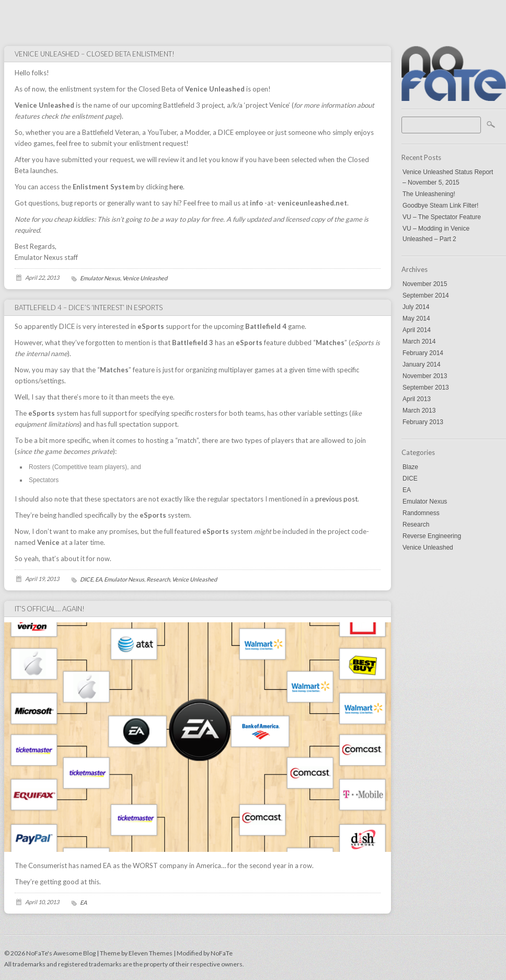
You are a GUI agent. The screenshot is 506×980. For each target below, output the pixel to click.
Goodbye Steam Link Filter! (440, 206)
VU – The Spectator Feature (442, 217)
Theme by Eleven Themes (137, 953)
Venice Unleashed (428, 548)
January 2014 (422, 364)
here (176, 187)
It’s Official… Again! (50, 609)
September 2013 (426, 388)
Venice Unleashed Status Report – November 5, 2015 (448, 177)
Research (416, 525)
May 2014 (416, 318)
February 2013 (423, 422)
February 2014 (423, 353)
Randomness (421, 513)
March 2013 (419, 411)
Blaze (410, 467)
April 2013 (417, 399)
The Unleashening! (429, 194)
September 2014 (426, 295)
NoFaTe (222, 953)
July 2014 (416, 307)
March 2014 (419, 341)
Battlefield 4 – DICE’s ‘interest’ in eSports (89, 307)
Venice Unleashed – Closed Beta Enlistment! (95, 54)
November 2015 (425, 284)
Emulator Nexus (425, 502)
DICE (410, 478)
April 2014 (417, 330)
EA (407, 490)
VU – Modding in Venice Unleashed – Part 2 (436, 234)
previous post (336, 499)
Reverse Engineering (432, 536)
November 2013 (425, 376)
